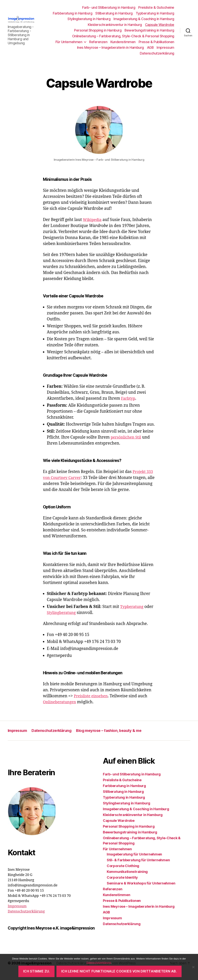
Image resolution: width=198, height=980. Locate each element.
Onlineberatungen (61, 708)
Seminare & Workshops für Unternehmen (141, 889)
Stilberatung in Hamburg (114, 13)
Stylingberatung (62, 619)
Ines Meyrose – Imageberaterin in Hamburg (111, 47)
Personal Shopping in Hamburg (98, 30)
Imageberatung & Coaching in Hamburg (144, 19)
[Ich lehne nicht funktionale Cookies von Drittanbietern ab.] (193, 967)
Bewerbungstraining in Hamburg (149, 30)
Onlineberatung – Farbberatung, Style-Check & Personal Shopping (123, 36)
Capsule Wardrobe (160, 25)
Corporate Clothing (123, 872)
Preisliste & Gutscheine (156, 7)
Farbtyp (129, 398)
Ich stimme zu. (37, 971)
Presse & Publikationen (156, 42)
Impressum (165, 47)
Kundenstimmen (123, 42)
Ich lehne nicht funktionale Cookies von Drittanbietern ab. (119, 971)
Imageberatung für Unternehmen (134, 860)
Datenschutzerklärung (157, 53)
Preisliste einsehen (92, 702)
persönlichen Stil (127, 437)
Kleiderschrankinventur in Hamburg (115, 25)
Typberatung (133, 613)
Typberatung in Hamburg (155, 13)
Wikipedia (93, 220)
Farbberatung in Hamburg (73, 13)
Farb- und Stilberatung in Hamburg (109, 7)
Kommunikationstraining (127, 878)
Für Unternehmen (69, 42)
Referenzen (98, 42)
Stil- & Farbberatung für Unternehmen (138, 866)
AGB (150, 47)
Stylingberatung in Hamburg (89, 19)
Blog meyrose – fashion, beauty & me (115, 736)
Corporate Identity (122, 883)
